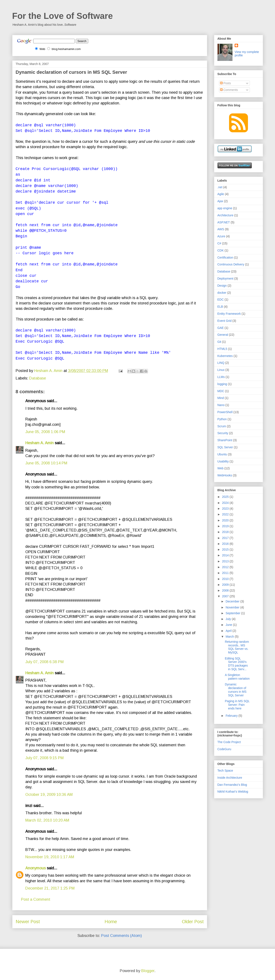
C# (219, 243)
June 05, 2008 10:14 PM (46, 463)
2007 (226, 596)
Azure (221, 236)
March (230, 637)
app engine (225, 208)
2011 (226, 573)
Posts (226, 83)
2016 (226, 544)
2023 (226, 509)
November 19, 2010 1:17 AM (50, 857)
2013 (226, 561)
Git (219, 342)
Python (222, 419)
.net (220, 187)
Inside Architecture (230, 778)
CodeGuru (224, 749)
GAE (221, 328)
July (229, 619)
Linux (221, 370)
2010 (226, 579)
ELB (220, 307)
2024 (226, 503)
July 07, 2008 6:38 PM (44, 662)
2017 (226, 538)
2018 (226, 532)
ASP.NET (224, 222)
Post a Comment (36, 899)
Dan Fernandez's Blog (232, 785)
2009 (226, 585)
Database (38, 378)
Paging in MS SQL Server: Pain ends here (237, 705)
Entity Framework (229, 314)
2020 (226, 520)
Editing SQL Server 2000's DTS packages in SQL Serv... (236, 664)
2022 (226, 514)
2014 (226, 555)
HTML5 (222, 349)
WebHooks (225, 475)
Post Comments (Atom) (122, 936)
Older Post (193, 922)
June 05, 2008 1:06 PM (45, 432)
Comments (229, 90)
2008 (226, 590)
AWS (221, 229)
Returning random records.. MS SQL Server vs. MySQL (237, 647)
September (233, 613)
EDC (221, 300)
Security (223, 433)
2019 (226, 526)
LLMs (221, 377)
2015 (226, 549)
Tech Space (225, 771)
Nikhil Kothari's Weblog (233, 792)
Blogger (148, 971)
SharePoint (225, 440)
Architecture (226, 215)
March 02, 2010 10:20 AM (47, 820)
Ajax (220, 201)
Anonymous (36, 868)
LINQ (221, 363)
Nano (221, 405)
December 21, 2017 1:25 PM (50, 888)
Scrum (222, 426)
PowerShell (225, 412)
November (233, 607)
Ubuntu (222, 454)
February (232, 716)
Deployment (226, 278)
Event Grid (225, 321)
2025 (226, 497)
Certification (225, 257)
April (229, 631)
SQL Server (225, 447)
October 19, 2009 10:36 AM (49, 795)
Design (222, 286)
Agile (221, 194)
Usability (223, 461)
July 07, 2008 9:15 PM (44, 758)
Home (111, 922)
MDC (221, 391)
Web (221, 468)
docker (222, 293)
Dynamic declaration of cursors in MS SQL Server (236, 690)
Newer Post (28, 922)
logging (222, 384)
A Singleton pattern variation (237, 677)
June (229, 625)
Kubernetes (225, 356)
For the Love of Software (63, 16)
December (233, 601)
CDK (221, 250)
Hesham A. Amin (49, 371)
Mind (221, 398)
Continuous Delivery (231, 264)
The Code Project (229, 742)
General (223, 335)
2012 (226, 567)
